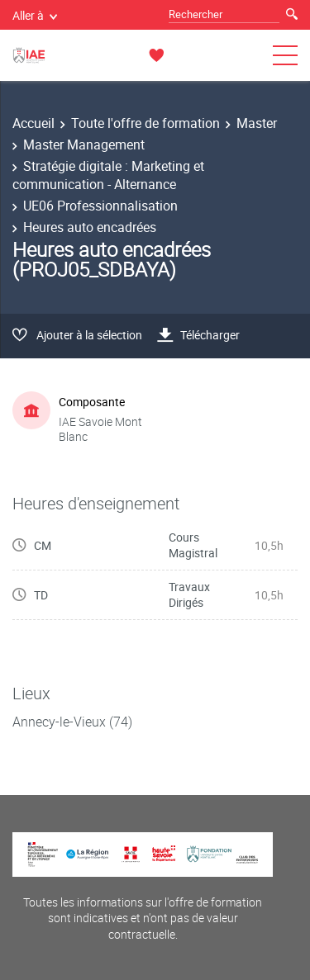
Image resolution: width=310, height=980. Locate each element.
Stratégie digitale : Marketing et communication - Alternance (108, 175)
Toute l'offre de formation (145, 123)
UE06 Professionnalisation (100, 206)
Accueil (33, 123)
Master (257, 123)
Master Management (84, 144)
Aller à (35, 15)
